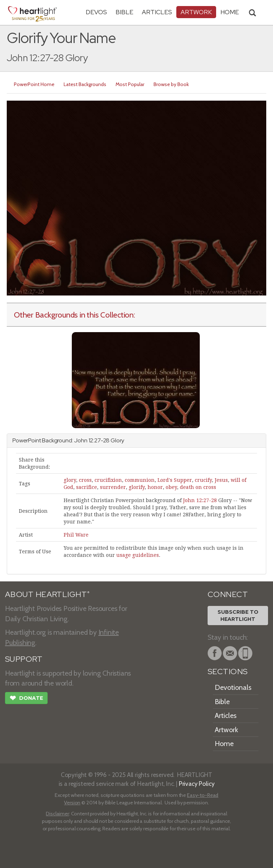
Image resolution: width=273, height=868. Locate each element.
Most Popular (130, 84)
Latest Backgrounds (85, 84)
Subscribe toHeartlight (238, 616)
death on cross (198, 487)
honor (155, 487)
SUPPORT (24, 659)
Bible (124, 12)
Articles (157, 12)
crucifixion (108, 480)
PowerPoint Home (34, 84)
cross (85, 480)
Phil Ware (76, 535)
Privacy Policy (197, 784)
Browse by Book (171, 84)
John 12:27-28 (200, 500)
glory (70, 480)
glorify (137, 487)
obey (171, 487)
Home (224, 744)
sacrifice (87, 487)
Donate (26, 699)
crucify (203, 480)
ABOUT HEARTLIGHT (47, 594)
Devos (96, 12)
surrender (113, 487)
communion (140, 480)
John (81, 440)
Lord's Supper (175, 480)
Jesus (221, 480)
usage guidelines (138, 555)
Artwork (196, 12)
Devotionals (233, 687)
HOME (230, 12)
